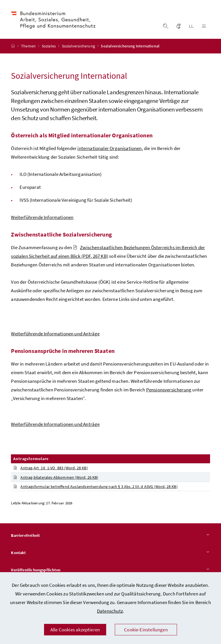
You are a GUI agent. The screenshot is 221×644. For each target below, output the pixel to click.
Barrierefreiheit (110, 537)
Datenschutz (110, 611)
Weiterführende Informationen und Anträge (55, 334)
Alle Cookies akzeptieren (75, 630)
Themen (29, 47)
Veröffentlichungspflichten (110, 571)
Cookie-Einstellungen (146, 630)
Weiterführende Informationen (42, 218)
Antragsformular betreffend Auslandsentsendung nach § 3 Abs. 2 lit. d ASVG (95, 487)
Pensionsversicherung (169, 390)
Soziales (49, 47)
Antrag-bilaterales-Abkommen (56, 478)
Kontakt (110, 554)
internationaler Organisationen (109, 149)
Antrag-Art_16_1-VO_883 (50, 469)
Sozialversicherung (79, 47)
